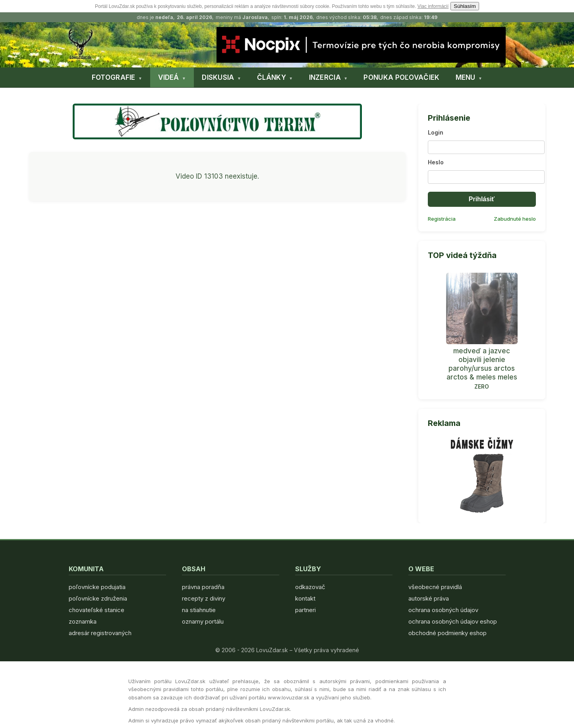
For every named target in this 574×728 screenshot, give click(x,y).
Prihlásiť (482, 199)
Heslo (436, 162)
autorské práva (429, 598)
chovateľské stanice (97, 610)
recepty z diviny (204, 598)
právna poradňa (203, 587)
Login (436, 132)
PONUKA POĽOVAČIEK (401, 77)
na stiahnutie (199, 610)
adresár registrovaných (100, 633)
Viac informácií (433, 6)
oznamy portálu (203, 621)
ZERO (482, 386)
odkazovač (310, 587)
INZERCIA (325, 77)
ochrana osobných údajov (443, 610)
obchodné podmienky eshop (447, 633)
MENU (466, 77)
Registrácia (442, 219)
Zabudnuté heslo (515, 219)
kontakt (305, 598)
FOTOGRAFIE (114, 77)
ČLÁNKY (272, 77)
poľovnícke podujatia (97, 587)
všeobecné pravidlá (435, 587)
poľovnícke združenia (98, 598)
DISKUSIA (218, 77)
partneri (305, 610)
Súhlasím (465, 6)
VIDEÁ (169, 77)
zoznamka (83, 621)
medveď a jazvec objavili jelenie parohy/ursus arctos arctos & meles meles (482, 364)
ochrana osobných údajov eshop (453, 621)
